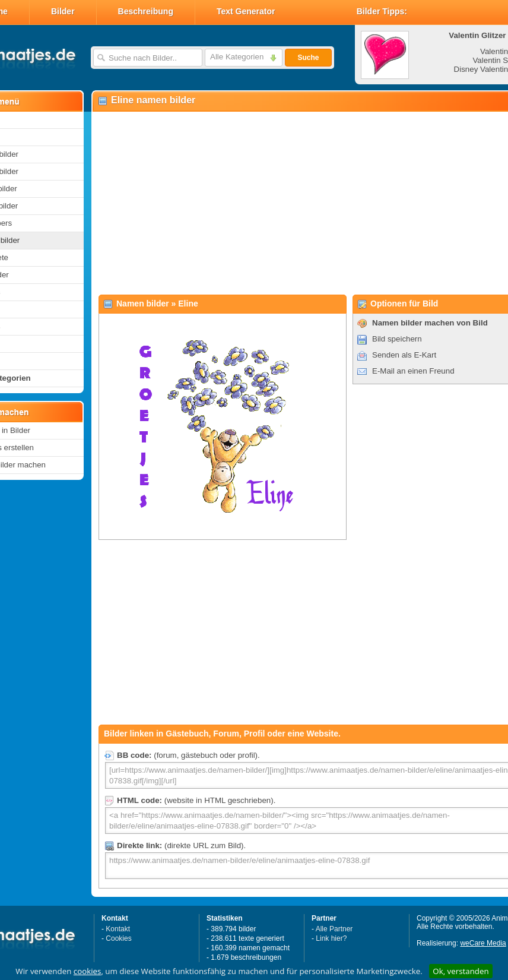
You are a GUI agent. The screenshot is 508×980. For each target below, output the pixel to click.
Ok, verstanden (461, 971)
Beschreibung (146, 11)
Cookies (118, 938)
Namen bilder (143, 304)
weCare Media (483, 943)
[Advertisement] (285, 203)
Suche (308, 58)
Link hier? (331, 938)
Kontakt (118, 929)
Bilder (63, 11)
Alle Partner (334, 929)
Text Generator (246, 11)
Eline (188, 304)
